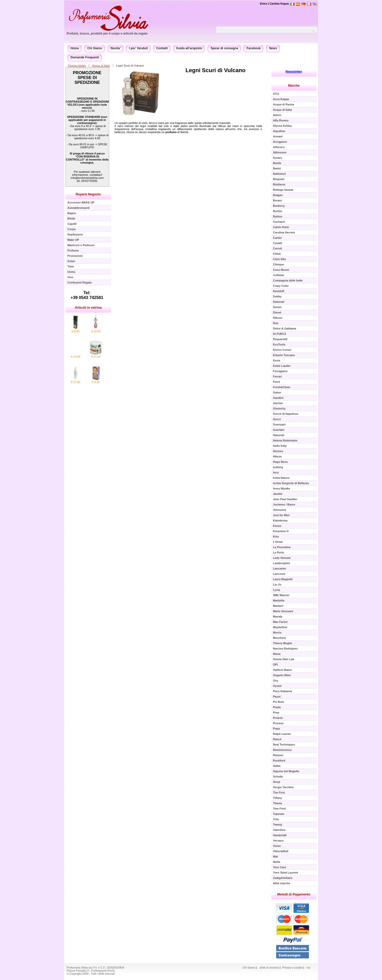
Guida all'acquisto (189, 48)
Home (75, 48)
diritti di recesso (269, 968)
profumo (171, 132)
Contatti (162, 48)
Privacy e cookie (293, 968)
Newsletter (294, 72)
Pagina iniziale (77, 66)
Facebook (254, 48)
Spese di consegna (224, 48)
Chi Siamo (95, 48)
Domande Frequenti (85, 57)
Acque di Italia (101, 66)
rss (309, 968)
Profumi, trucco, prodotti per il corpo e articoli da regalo (107, 34)
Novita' (116, 48)
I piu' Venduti (138, 48)
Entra (263, 4)
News (273, 48)
